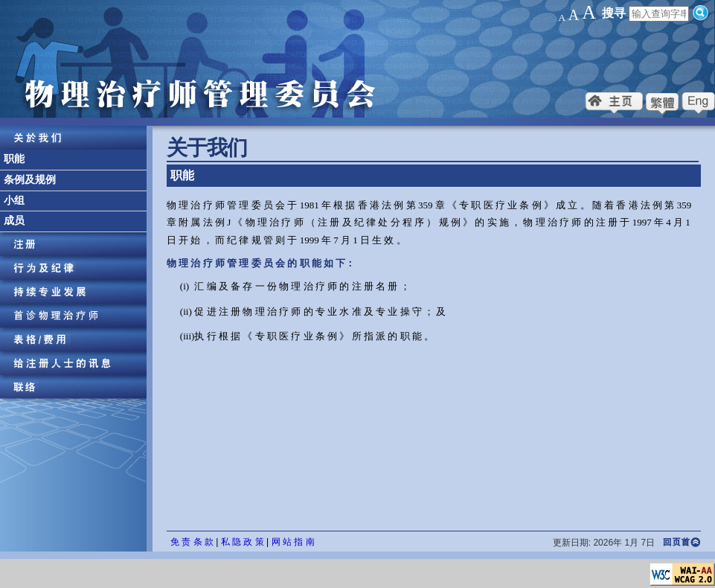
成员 (14, 221)
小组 (14, 201)
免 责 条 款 (192, 542)
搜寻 (614, 13)
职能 (14, 159)
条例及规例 (30, 180)
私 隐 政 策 (243, 542)
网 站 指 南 (293, 542)
